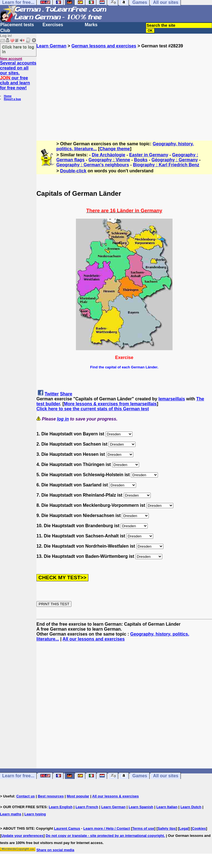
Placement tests (17, 25)
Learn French (87, 807)
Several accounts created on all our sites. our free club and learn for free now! (18, 75)
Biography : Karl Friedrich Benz (166, 165)
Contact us (26, 796)
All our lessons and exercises (94, 639)
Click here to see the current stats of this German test (93, 409)
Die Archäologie (109, 155)
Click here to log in (18, 49)
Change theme (115, 149)
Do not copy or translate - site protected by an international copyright (105, 836)
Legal (184, 828)
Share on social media (55, 850)
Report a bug (12, 99)
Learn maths (11, 814)
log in (63, 419)
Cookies (199, 828)
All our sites (166, 776)
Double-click (73, 171)
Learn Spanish (141, 807)
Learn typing (35, 814)
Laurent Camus (67, 828)
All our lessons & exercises (116, 796)
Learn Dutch (191, 807)
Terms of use (143, 828)
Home (8, 96)
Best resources (51, 796)
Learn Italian (167, 807)
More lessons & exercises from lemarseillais (110, 404)
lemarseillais (172, 399)
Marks (91, 25)
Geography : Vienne (109, 160)
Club (5, 30)
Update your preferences (22, 836)
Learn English (61, 807)
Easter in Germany (149, 155)
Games (140, 776)
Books (141, 160)
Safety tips (167, 828)
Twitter (51, 394)
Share (66, 394)
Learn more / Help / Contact (107, 828)
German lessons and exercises (104, 46)
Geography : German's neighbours (93, 165)
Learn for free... (18, 776)
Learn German (51, 46)
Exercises (53, 25)
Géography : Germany (175, 160)
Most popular (78, 796)
